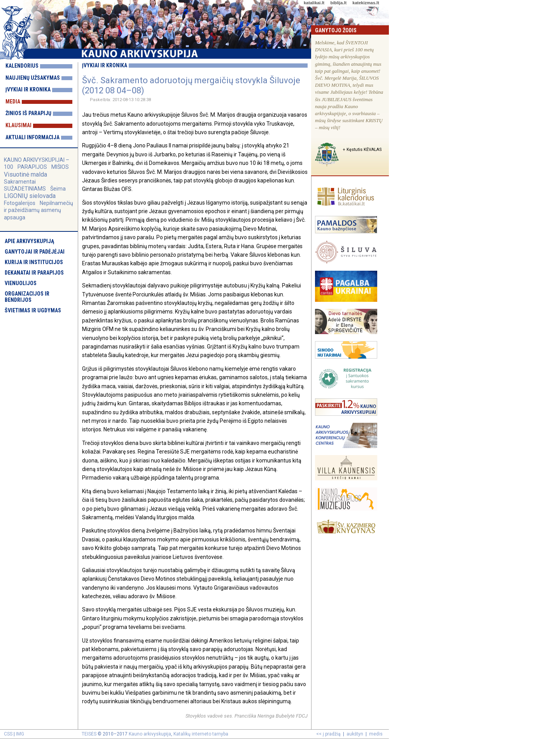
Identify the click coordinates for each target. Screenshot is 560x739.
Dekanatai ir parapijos (34, 273)
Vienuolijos (21, 283)
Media (13, 102)
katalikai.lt (314, 3)
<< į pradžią (328, 734)
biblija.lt (338, 3)
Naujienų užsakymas (33, 78)
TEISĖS (89, 734)
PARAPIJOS (32, 167)
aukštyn (355, 734)
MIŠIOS (60, 167)
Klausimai (18, 125)
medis (376, 734)
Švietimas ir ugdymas (33, 310)
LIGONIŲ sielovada (30, 196)
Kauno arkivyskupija (150, 734)
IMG (20, 734)
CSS (8, 734)
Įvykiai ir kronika (28, 89)
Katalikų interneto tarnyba (201, 734)
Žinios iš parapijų (28, 113)
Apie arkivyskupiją (29, 241)
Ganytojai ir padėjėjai (35, 252)
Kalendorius (22, 66)
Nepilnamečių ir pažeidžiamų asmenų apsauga (38, 210)
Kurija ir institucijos (34, 262)
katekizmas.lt (366, 3)
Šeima (58, 189)
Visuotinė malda (25, 174)
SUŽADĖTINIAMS (25, 189)
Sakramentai (20, 182)
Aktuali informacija (32, 137)
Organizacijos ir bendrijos (27, 297)
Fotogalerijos (20, 203)
